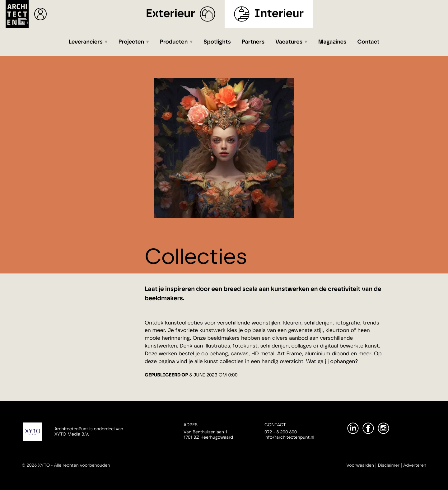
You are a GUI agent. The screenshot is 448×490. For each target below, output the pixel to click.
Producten (174, 42)
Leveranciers (86, 42)
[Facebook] (368, 428)
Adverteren (415, 465)
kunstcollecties (185, 323)
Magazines (332, 42)
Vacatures (289, 42)
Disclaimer (389, 465)
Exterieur (171, 14)
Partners (253, 42)
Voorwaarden (360, 465)
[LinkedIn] (353, 428)
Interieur (279, 14)
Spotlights (217, 42)
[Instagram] (383, 428)
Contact (369, 42)
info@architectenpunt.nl (289, 437)
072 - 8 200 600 (281, 432)
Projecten (131, 42)
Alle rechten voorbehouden (82, 465)
